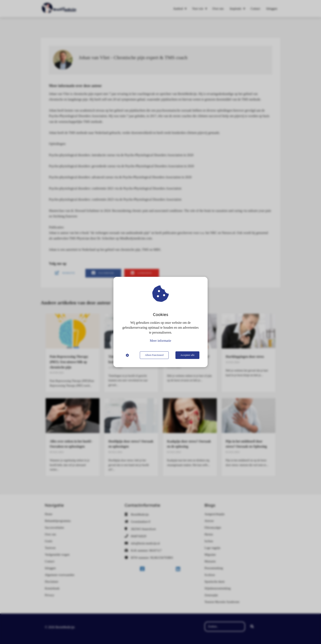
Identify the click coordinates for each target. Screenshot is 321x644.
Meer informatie (160, 341)
